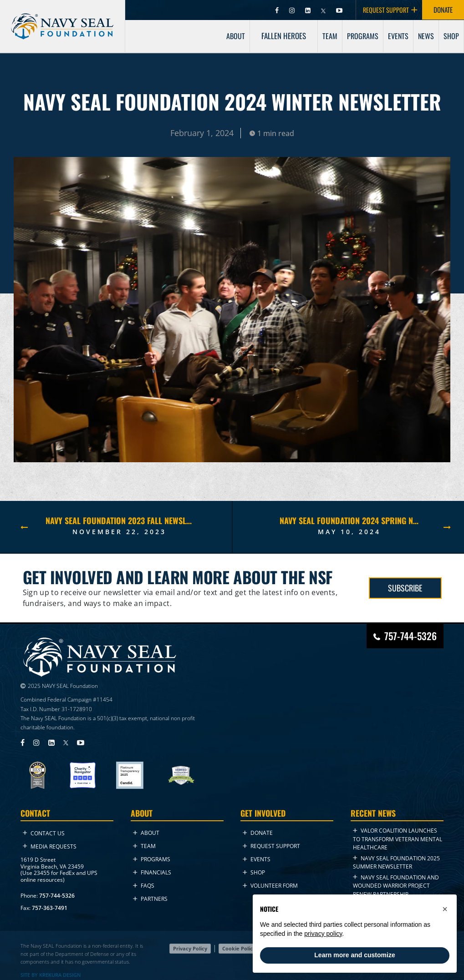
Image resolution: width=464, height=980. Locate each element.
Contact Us (44, 833)
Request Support (271, 846)
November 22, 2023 (119, 532)
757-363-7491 (50, 908)
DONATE (443, 10)
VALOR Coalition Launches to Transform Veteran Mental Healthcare (398, 839)
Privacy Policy (190, 948)
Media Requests (50, 846)
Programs (152, 859)
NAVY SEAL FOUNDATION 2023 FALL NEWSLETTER (119, 520)
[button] (445, 909)
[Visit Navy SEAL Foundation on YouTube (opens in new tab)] (339, 10)
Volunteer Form (270, 886)
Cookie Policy (239, 948)
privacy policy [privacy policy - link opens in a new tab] (323, 934)
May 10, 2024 (349, 532)
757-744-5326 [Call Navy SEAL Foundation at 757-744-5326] (410, 636)
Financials (152, 872)
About (146, 833)
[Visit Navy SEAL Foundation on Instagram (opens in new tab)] (293, 10)
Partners (150, 899)
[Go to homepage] (62, 19)
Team (144, 846)
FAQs (144, 886)
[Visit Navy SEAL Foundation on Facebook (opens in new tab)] (278, 10)
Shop (254, 872)
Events (257, 859)
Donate (258, 833)
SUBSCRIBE (405, 588)
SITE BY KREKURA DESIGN (51, 975)
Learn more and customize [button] (354, 955)
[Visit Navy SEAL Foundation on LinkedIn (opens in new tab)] (308, 10)
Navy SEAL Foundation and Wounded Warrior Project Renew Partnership (396, 886)
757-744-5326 (57, 896)
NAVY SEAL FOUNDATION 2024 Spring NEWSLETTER (349, 520)
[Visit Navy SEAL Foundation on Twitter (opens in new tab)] (324, 10)
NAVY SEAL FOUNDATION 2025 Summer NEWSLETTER (396, 862)
